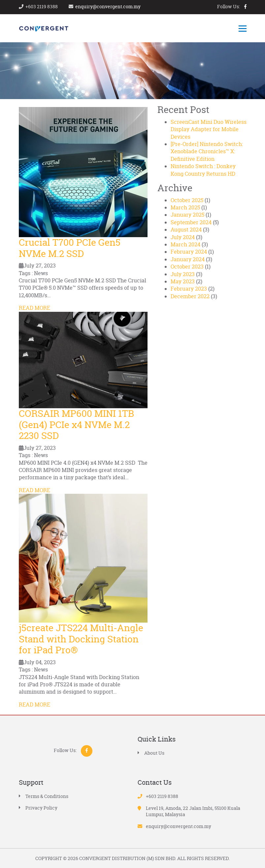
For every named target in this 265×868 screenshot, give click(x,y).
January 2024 (188, 259)
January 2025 (187, 215)
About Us (154, 753)
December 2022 (190, 296)
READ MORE (34, 308)
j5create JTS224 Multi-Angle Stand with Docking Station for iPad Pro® (81, 639)
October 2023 (187, 267)
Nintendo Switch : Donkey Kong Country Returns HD (203, 170)
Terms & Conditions (47, 796)
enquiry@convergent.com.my (108, 6)
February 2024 (189, 252)
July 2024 (183, 237)
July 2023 (183, 274)
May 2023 (183, 281)
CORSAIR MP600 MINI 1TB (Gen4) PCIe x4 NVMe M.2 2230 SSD (76, 425)
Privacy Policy (41, 808)
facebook (245, 7)
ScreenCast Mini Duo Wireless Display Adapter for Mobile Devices (209, 129)
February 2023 (189, 289)
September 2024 (191, 222)
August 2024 (186, 230)
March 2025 (185, 207)
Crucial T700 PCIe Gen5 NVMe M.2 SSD (70, 248)
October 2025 (187, 200)
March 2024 (185, 244)
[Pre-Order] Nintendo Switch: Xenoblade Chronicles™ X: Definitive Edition (207, 151)
